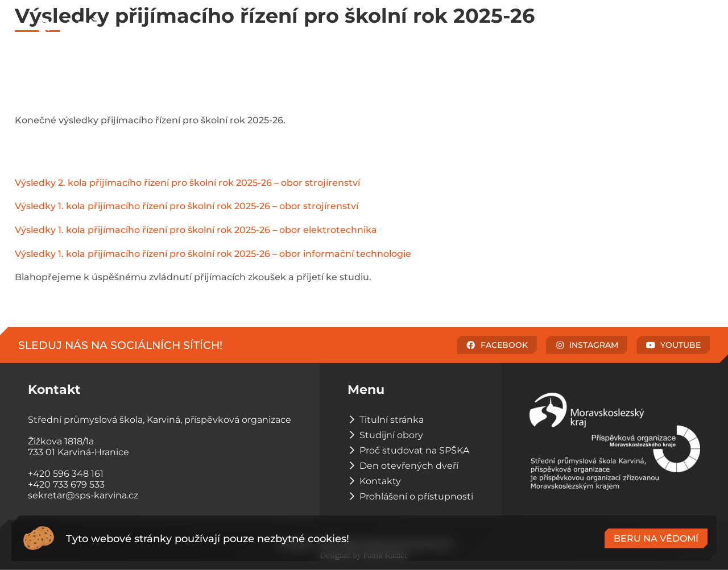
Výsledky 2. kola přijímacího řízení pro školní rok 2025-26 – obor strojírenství (187, 183)
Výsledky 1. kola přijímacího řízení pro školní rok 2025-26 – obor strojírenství (187, 206)
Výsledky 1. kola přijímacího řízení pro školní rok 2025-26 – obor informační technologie (213, 254)
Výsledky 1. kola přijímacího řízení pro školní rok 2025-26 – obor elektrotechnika (196, 230)
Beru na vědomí (656, 538)
